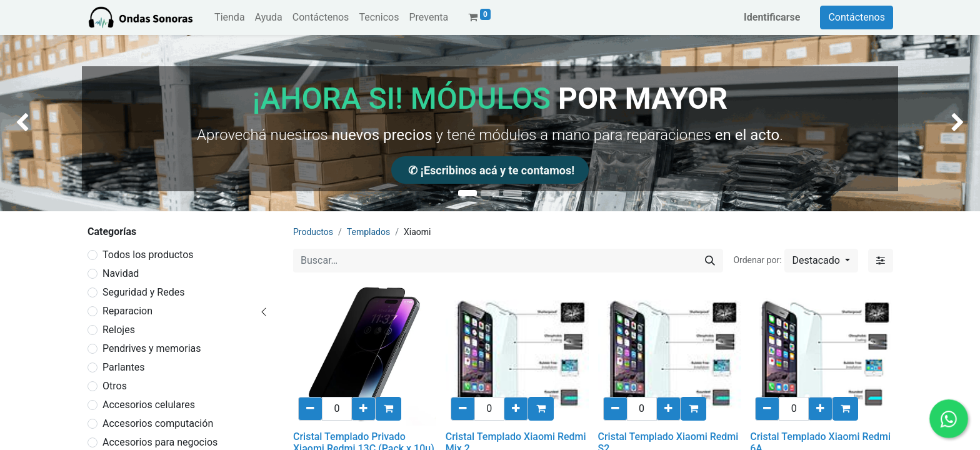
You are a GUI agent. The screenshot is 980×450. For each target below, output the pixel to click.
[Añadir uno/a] (363, 409)
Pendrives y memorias (152, 348)
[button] (821, 261)
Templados (368, 232)
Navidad (121, 273)
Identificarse (772, 17)
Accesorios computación (158, 423)
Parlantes (124, 367)
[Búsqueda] (710, 261)
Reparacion (127, 311)
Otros (115, 386)
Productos (313, 232)
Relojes (119, 330)
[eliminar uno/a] (310, 409)
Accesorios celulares (149, 405)
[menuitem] (229, 17)
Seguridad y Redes (143, 292)
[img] (39, 123)
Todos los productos (148, 255)
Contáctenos (857, 17)
